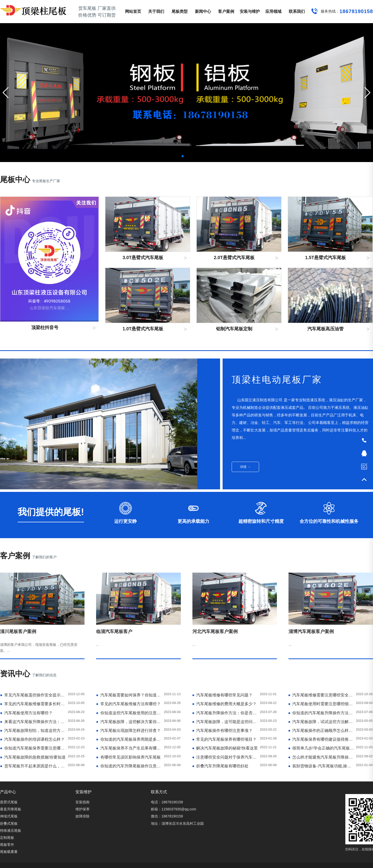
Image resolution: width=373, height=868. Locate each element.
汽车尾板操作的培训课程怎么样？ (32, 739)
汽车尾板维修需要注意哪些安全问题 (321, 695)
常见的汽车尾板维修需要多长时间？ (33, 704)
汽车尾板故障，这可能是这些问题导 (225, 722)
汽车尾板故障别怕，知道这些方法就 (33, 731)
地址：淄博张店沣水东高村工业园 (177, 823)
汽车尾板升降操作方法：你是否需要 (225, 713)
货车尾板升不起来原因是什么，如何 (33, 766)
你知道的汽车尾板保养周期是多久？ (129, 739)
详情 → (245, 467)
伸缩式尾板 (9, 816)
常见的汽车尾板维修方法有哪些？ (128, 704)
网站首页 (133, 11)
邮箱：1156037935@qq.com (174, 809)
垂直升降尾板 (11, 809)
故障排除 (82, 816)
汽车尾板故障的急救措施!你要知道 (33, 757)
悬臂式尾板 (9, 802)
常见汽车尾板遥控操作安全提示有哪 (33, 695)
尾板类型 (180, 11)
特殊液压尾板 (11, 831)
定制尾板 (7, 838)
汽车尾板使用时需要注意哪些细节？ (321, 704)
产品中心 (8, 792)
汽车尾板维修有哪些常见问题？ (222, 695)
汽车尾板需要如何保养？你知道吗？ (129, 695)
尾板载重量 (9, 852)
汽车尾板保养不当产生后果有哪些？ (129, 748)
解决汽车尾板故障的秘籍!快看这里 (225, 748)
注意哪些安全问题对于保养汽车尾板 (225, 757)
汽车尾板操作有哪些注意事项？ (222, 731)
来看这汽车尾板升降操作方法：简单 (33, 722)
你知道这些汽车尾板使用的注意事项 (129, 713)
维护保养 (82, 809)
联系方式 (159, 792)
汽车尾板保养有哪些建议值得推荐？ (321, 739)
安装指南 (82, 802)
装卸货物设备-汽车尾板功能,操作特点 (321, 766)
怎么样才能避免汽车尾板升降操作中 (321, 757)
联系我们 (297, 11)
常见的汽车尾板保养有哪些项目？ (224, 739)
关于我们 (156, 11)
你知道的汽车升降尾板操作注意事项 (129, 766)
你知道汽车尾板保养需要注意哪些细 (33, 748)
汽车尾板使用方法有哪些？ (26, 713)
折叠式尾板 (9, 823)
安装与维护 (250, 11)
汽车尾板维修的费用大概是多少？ (224, 704)
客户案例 (226, 11)
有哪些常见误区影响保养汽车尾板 (128, 757)
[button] (367, 93)
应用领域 (273, 11)
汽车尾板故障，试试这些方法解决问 (321, 722)
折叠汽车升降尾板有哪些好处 (220, 766)
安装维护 (84, 792)
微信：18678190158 (167, 816)
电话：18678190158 (167, 802)
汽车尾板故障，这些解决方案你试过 (129, 722)
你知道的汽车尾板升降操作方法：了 (321, 713)
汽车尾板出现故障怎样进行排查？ (128, 731)
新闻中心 (203, 11)
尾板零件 (7, 845)
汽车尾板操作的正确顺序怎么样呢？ (321, 731)
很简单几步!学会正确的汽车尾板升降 (321, 748)
